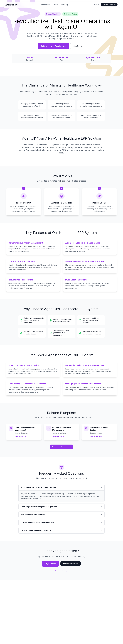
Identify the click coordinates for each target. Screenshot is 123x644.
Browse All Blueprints (61, 447)
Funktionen (46, 5)
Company (66, 5)
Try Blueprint (50, 564)
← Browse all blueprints (61, 571)
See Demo (78, 46)
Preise (56, 5)
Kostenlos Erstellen (109, 5)
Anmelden (96, 5)
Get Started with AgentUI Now (53, 46)
